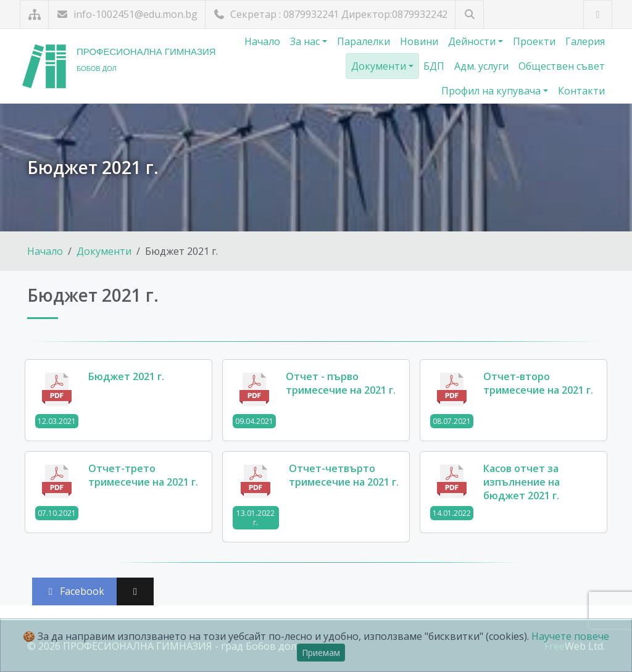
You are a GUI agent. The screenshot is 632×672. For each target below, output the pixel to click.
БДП (434, 66)
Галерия (585, 41)
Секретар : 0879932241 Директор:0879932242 (330, 14)
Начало (262, 41)
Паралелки (364, 41)
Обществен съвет (562, 66)
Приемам (321, 653)
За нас (306, 41)
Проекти (534, 41)
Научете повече (570, 636)
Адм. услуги (481, 66)
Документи (380, 66)
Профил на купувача (492, 91)
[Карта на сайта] (34, 15)
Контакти (581, 91)
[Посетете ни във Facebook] (598, 15)
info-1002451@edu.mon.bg (127, 14)
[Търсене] (469, 15)
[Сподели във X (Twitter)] (135, 591)
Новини (419, 41)
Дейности (473, 41)
